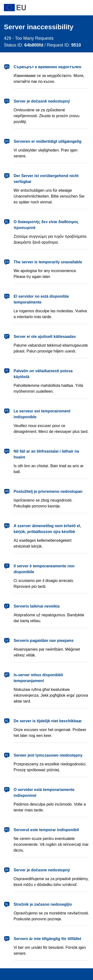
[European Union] (46, 8)
